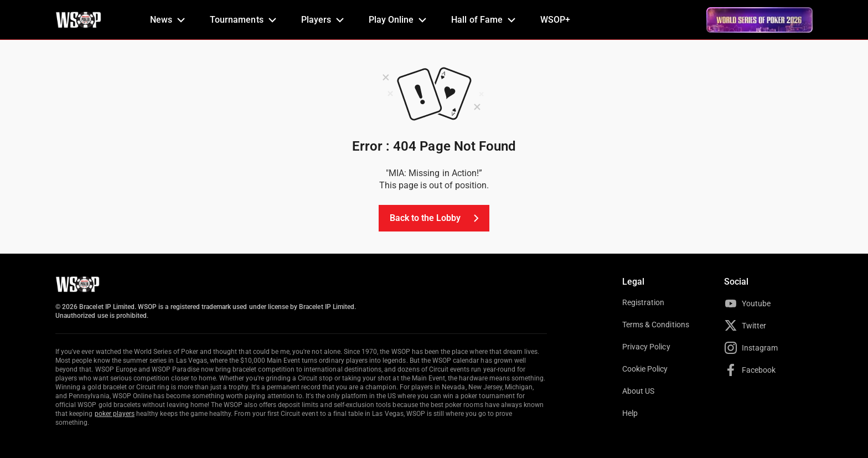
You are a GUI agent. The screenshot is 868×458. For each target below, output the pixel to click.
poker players (115, 414)
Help (630, 413)
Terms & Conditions (656, 325)
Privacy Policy (646, 347)
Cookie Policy (645, 369)
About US (638, 391)
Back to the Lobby (436, 218)
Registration (643, 302)
